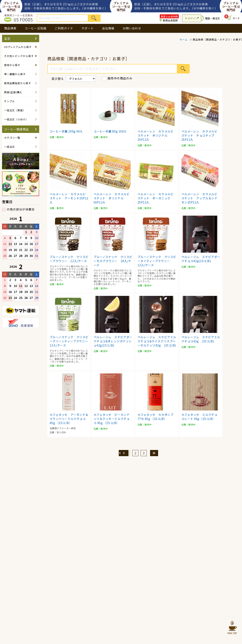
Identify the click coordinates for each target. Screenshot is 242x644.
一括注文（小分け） (16, 119)
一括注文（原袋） (15, 110)
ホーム (184, 40)
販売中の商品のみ (120, 78)
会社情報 (108, 28)
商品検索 (10, 28)
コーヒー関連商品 (16, 129)
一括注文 (9, 147)
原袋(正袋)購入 (13, 92)
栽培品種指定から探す (18, 83)
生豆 (7, 38)
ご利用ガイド (64, 28)
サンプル (9, 101)
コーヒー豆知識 (36, 28)
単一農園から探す (15, 74)
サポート (88, 28)
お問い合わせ (132, 28)
